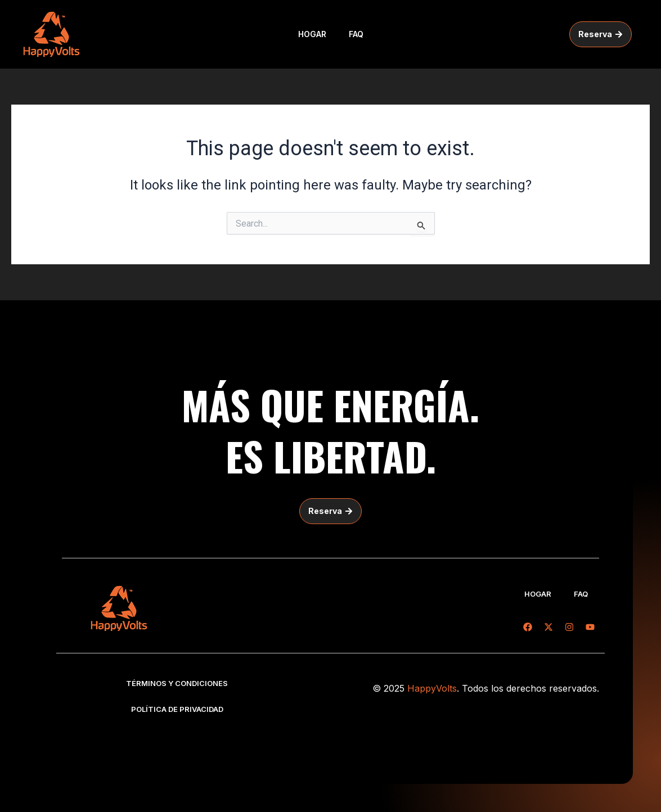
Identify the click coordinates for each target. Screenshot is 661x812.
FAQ (356, 34)
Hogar (312, 34)
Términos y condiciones (177, 683)
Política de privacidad (177, 709)
